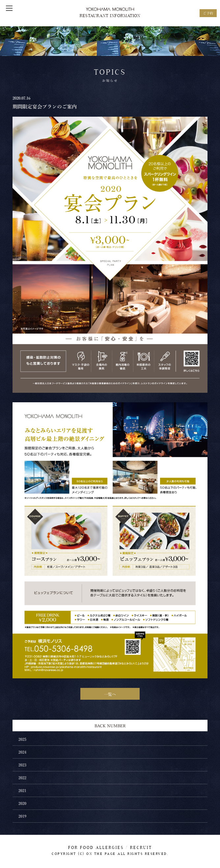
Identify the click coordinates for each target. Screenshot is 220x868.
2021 (22, 790)
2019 (22, 816)
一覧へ (110, 694)
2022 (22, 777)
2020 (22, 803)
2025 (22, 739)
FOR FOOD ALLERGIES (96, 848)
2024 (22, 752)
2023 (22, 764)
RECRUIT (141, 848)
